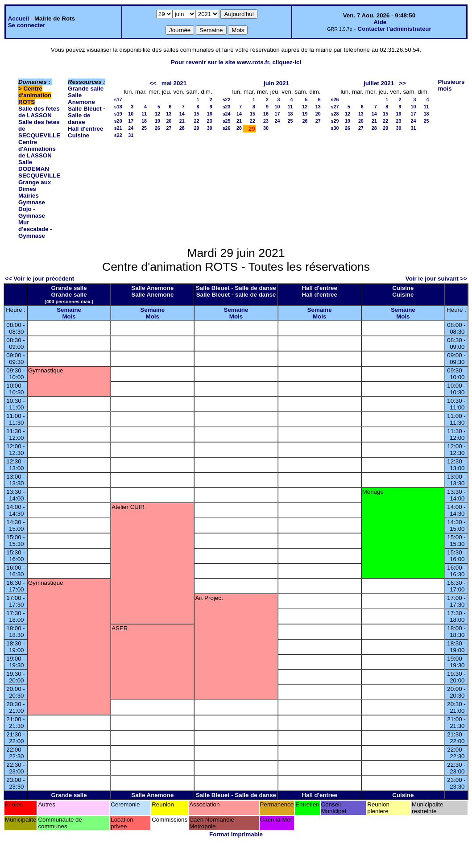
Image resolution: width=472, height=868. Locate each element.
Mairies (29, 196)
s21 (118, 128)
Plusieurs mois (451, 85)
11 (144, 114)
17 (131, 121)
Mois (69, 316)
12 (157, 114)
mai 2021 (174, 83)
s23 (227, 107)
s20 (118, 121)
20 (169, 121)
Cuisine (79, 135)
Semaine (69, 310)
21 (182, 121)
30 (210, 128)
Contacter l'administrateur (394, 29)
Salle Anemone (81, 99)
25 (144, 128)
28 (182, 128)
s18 (118, 107)
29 (197, 128)
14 (182, 114)
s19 (118, 114)
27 (169, 128)
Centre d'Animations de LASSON (37, 149)
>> (402, 83)
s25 (227, 121)
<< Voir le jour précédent (39, 279)
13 (169, 114)
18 (144, 121)
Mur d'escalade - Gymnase (35, 229)
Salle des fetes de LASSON (39, 112)
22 (197, 121)
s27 (335, 107)
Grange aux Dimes (35, 186)
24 (131, 128)
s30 (335, 128)
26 (157, 128)
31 (131, 135)
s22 (118, 135)
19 (157, 121)
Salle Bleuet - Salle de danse (87, 115)
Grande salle (86, 89)
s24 (227, 114)
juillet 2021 (379, 83)
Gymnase (32, 202)
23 (210, 121)
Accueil (19, 19)
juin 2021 (276, 83)
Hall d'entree (85, 129)
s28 (335, 114)
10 (131, 114)
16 (210, 114)
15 (197, 114)
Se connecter (27, 25)
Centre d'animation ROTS (35, 95)
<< (153, 83)
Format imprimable (236, 834)
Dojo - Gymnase (32, 212)
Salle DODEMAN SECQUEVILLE (39, 169)
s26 (227, 128)
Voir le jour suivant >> (436, 279)
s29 (335, 121)
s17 (118, 99)
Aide (380, 22)
